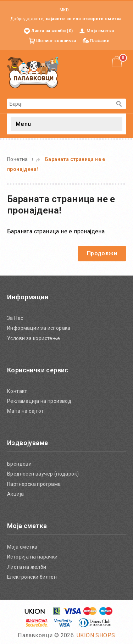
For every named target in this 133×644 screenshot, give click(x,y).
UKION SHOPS (96, 635)
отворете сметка (102, 19)
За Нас (15, 318)
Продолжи (102, 253)
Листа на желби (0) (52, 31)
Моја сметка (100, 31)
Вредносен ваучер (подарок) (43, 474)
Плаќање (99, 41)
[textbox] (59, 104)
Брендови (19, 464)
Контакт (17, 391)
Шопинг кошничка (56, 41)
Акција (15, 494)
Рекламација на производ (39, 401)
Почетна (18, 159)
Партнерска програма (34, 484)
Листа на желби (27, 567)
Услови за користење (34, 338)
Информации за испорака (39, 328)
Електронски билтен (32, 577)
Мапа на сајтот (26, 411)
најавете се (59, 19)
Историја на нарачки (32, 557)
